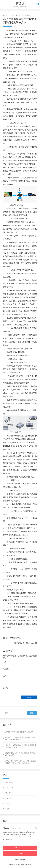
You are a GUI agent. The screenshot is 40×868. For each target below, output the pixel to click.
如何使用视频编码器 (14, 638)
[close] (36, 828)
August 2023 (10, 809)
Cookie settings (20, 859)
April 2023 (9, 788)
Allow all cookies (20, 848)
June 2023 (9, 798)
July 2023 (9, 803)
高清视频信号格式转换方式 (24, 643)
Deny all (20, 854)
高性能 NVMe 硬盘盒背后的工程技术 (19, 732)
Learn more (6, 842)
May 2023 (9, 793)
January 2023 (10, 782)
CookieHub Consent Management (23, 864)
